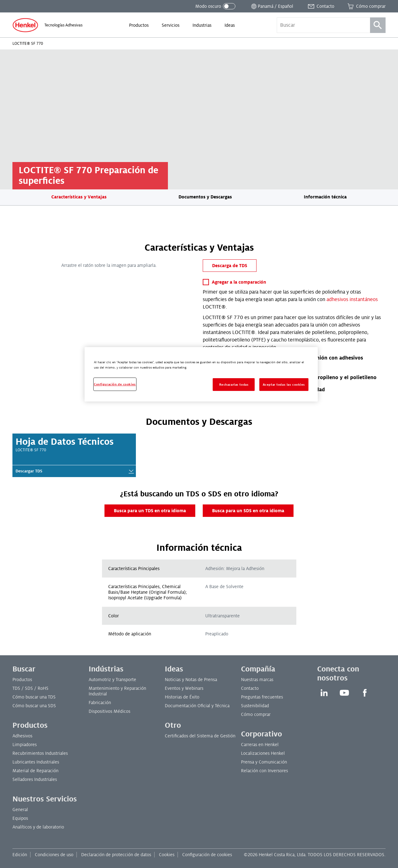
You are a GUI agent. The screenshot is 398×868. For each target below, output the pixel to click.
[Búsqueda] (378, 25)
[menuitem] (139, 25)
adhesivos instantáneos (352, 299)
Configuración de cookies (207, 855)
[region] (201, 374)
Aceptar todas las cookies (284, 385)
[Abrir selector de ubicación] (272, 6)
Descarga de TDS (230, 266)
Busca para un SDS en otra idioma (248, 511)
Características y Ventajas (79, 197)
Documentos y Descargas (205, 197)
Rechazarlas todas (234, 385)
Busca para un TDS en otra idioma (150, 511)
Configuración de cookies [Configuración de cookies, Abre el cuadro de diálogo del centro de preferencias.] (115, 384)
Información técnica (325, 197)
